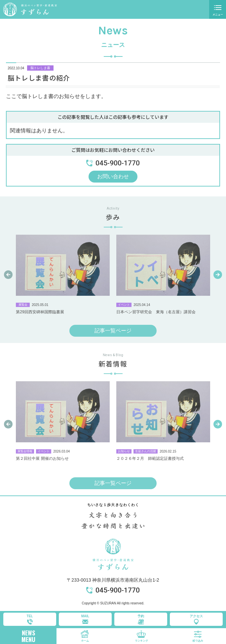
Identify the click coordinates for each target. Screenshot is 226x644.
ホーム (85, 641)
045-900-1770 (118, 590)
